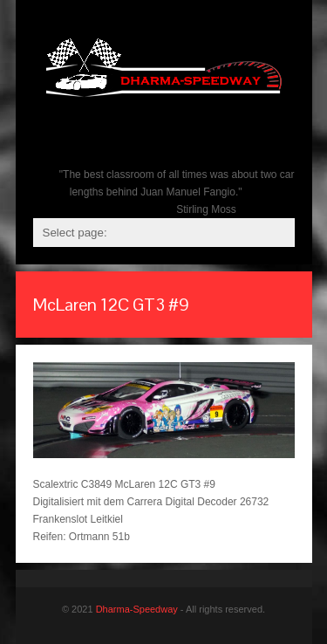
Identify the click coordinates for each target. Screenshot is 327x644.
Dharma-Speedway (137, 609)
